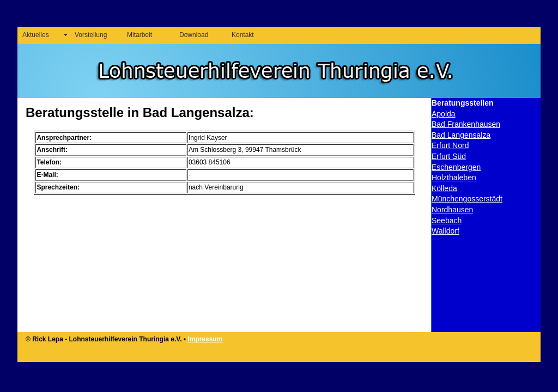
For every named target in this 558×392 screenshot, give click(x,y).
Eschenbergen (456, 167)
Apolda (444, 114)
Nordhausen (452, 210)
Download (194, 35)
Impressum (205, 339)
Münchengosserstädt (467, 199)
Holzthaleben (454, 177)
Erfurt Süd (449, 156)
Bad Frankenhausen (466, 124)
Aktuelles (36, 35)
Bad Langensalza (461, 135)
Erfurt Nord (450, 145)
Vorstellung (91, 35)
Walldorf (445, 231)
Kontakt (243, 35)
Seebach (447, 220)
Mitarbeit (139, 35)
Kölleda (444, 188)
